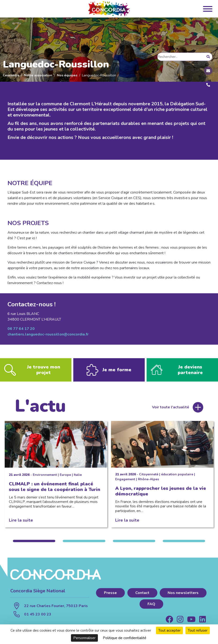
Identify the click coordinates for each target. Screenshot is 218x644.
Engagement (125, 482)
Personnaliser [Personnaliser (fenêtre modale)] (84, 638)
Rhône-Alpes (148, 482)
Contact (142, 595)
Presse (110, 595)
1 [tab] (34, 544)
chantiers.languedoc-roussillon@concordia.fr (48, 337)
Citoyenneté (149, 477)
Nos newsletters (183, 595)
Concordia (11, 75)
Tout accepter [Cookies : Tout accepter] (169, 630)
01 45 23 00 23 (38, 617)
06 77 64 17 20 (21, 331)
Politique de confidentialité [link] (125, 638)
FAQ (151, 607)
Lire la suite (21, 523)
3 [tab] (134, 544)
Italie (78, 477)
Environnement (45, 477)
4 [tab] (184, 544)
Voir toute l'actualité (171, 410)
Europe (65, 477)
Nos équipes (67, 75)
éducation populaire (177, 477)
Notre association (38, 75)
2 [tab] (84, 544)
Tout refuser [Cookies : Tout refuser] (198, 630)
